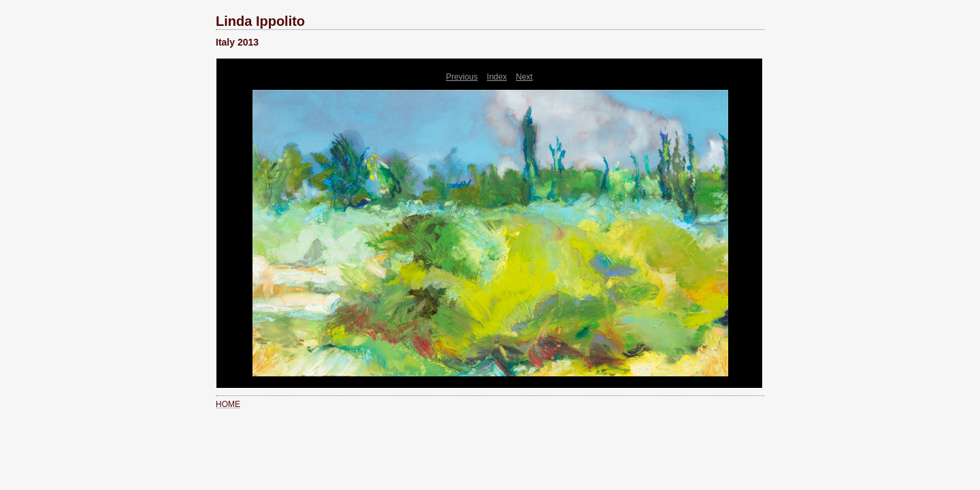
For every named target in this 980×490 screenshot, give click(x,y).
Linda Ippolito (260, 21)
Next (524, 77)
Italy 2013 (237, 42)
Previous (462, 77)
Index (496, 77)
